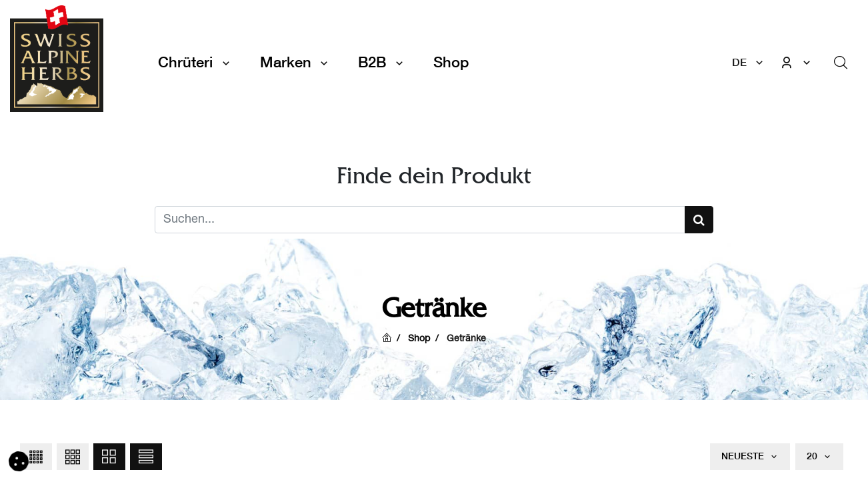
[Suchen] (699, 220)
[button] (36, 457)
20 (813, 456)
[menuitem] (451, 62)
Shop (419, 339)
